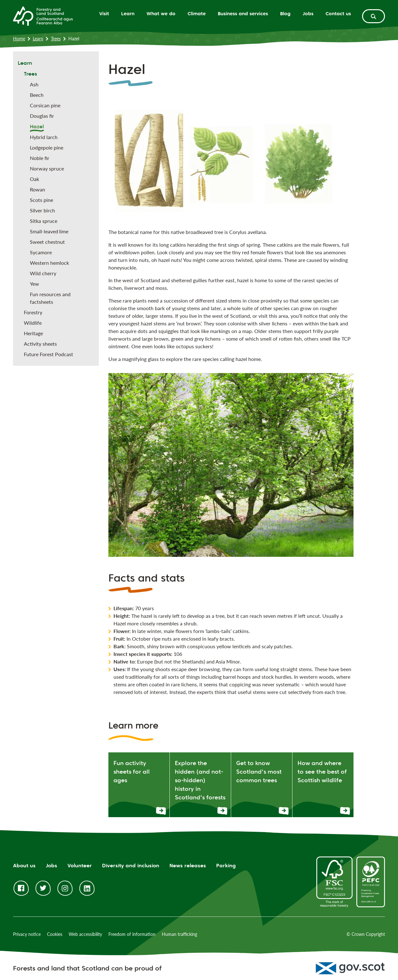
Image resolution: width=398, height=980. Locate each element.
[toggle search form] (374, 16)
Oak (34, 179)
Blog (285, 13)
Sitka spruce (44, 221)
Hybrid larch (44, 137)
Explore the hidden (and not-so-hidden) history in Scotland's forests (200, 780)
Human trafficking (179, 934)
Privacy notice (27, 934)
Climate (197, 13)
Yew (34, 284)
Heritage (33, 333)
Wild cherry (43, 273)
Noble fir (40, 158)
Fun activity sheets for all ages (132, 771)
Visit (104, 13)
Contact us (338, 13)
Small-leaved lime (49, 231)
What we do (161, 13)
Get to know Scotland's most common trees (259, 771)
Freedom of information (132, 934)
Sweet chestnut (47, 242)
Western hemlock (49, 263)
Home (19, 39)
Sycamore (41, 252)
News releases (188, 866)
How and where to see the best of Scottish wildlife (322, 771)
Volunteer (80, 866)
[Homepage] (43, 16)
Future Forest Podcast (48, 354)
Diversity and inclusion (131, 866)
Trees (56, 39)
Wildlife (33, 323)
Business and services (243, 13)
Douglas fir (42, 116)
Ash (34, 84)
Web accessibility (85, 934)
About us (24, 866)
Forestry (33, 312)
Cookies (55, 934)
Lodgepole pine (47, 147)
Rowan (38, 189)
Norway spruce (47, 168)
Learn (128, 13)
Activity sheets (40, 344)
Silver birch (42, 210)
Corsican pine (45, 105)
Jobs (308, 13)
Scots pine (41, 200)
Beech (37, 95)
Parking (226, 866)
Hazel (37, 127)
